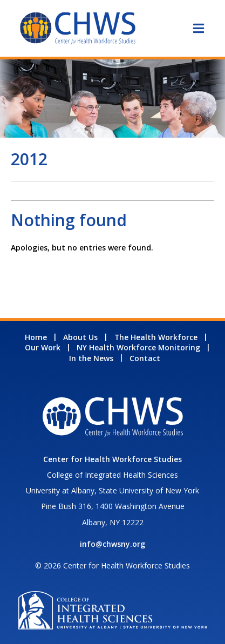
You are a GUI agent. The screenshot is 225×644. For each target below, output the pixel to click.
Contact (145, 358)
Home (36, 337)
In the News (91, 358)
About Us (80, 337)
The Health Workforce (156, 337)
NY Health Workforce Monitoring (138, 347)
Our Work (43, 347)
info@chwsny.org (112, 544)
